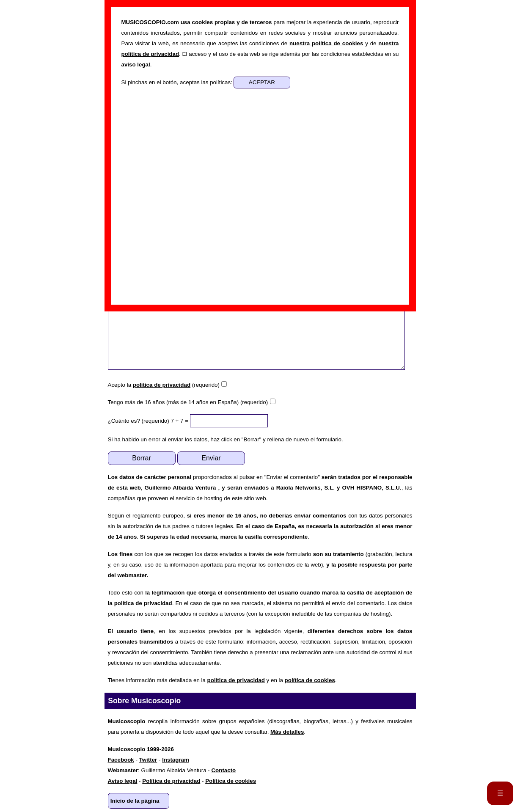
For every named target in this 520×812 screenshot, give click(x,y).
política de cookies (310, 680)
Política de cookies (231, 781)
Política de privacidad (171, 781)
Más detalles (287, 732)
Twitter (148, 760)
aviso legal (136, 65)
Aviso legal (123, 781)
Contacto (223, 770)
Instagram (176, 760)
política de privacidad (162, 385)
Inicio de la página (135, 801)
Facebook (121, 760)
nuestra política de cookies (326, 43)
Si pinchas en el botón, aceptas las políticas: (178, 82)
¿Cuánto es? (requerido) (139, 421)
